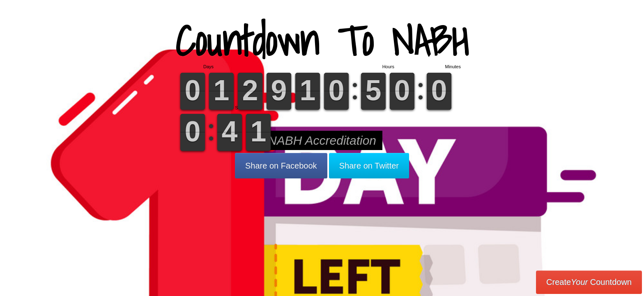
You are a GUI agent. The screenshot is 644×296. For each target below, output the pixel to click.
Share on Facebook (281, 166)
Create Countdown (589, 282)
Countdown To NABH (322, 41)
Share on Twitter (369, 166)
